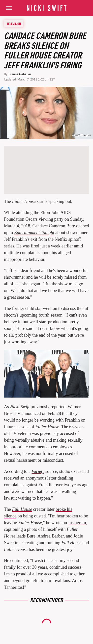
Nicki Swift (20, 407)
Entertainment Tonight (34, 233)
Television (14, 24)
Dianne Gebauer (20, 74)
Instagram (77, 523)
